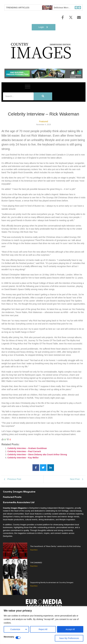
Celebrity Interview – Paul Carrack (24, 451)
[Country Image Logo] (41, 50)
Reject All (43, 629)
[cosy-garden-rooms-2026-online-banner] (43, 77)
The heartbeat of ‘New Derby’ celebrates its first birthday (55, 546)
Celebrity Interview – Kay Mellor (23, 458)
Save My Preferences (69, 638)
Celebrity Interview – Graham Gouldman (27, 448)
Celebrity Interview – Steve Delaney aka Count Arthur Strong (37, 454)
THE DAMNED (36, 563)
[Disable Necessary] (18, 638)
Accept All (70, 629)
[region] (43, 625)
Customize (15, 629)
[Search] (18, 96)
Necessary (9, 637)
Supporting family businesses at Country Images (52, 582)
